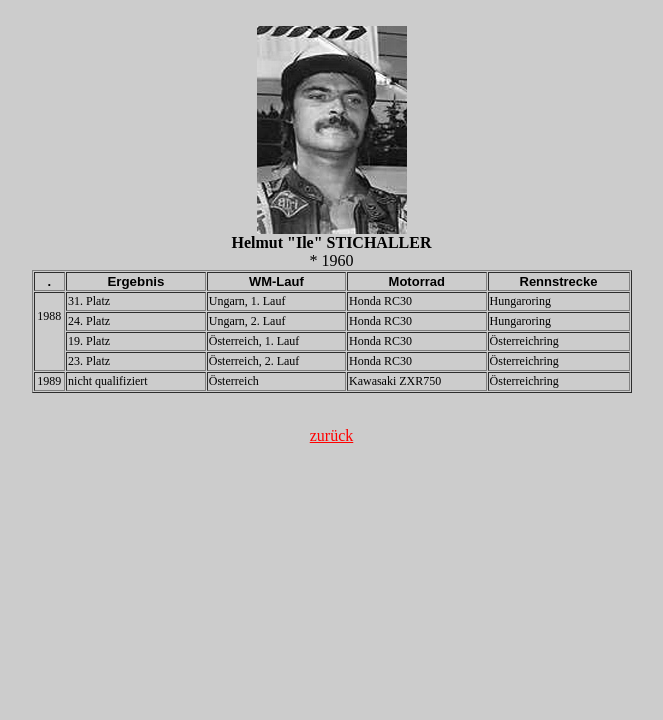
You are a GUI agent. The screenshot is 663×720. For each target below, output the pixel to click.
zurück (332, 435)
